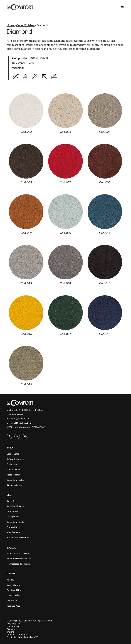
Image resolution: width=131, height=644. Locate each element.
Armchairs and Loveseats (18, 553)
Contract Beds (13, 527)
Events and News (14, 590)
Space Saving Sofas (15, 480)
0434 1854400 (16, 414)
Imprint (10, 632)
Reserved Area (13, 606)
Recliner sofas (13, 475)
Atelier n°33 (33, 637)
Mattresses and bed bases (18, 564)
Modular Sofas (13, 469)
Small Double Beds (15, 506)
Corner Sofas (13, 454)
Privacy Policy (13, 624)
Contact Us (12, 601)
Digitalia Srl (20, 637)
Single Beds (12, 501)
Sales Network (13, 585)
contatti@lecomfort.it (19, 419)
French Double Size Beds (18, 537)
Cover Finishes (13, 595)
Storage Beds (13, 517)
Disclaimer (12, 629)
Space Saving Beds (15, 522)
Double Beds (13, 511)
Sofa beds (11, 548)
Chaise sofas (12, 464)
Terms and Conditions (17, 634)
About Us (11, 580)
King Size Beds (13, 532)
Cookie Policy (13, 626)
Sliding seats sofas (15, 485)
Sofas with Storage (15, 459)
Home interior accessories (19, 559)
